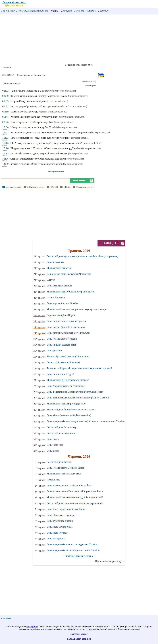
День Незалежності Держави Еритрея (66, 321)
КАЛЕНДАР (67, 11)
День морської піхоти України (62, 303)
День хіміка (53, 451)
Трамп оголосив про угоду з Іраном (29, 112)
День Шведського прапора (60, 515)
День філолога (54, 351)
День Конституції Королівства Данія (66, 509)
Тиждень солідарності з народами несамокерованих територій (79, 368)
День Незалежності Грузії (60, 374)
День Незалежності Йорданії (62, 339)
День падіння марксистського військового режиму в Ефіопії (78, 398)
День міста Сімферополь (60, 527)
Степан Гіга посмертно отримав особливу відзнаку (37, 159)
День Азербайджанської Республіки (65, 386)
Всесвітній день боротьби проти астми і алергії (71, 409)
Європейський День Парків (61, 315)
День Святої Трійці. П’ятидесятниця (66, 327)
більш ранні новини (56, 172)
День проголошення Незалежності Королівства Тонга (75, 491)
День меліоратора (56, 539)
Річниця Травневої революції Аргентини (68, 356)
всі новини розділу (89, 81)
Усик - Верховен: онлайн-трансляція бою (32, 122)
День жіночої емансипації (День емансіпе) (69, 415)
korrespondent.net (13, 187)
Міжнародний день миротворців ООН (67, 404)
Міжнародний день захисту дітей (64, 474)
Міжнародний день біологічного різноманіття (71, 292)
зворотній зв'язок (79, 634)
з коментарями (91, 86)
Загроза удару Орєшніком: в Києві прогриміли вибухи (39, 106)
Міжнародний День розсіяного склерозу (68, 380)
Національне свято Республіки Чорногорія (69, 274)
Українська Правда (84, 187)
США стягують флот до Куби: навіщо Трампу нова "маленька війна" (46, 143)
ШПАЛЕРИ (104, 11)
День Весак (53, 439)
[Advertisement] (79, 39)
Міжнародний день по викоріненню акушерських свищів (76, 309)
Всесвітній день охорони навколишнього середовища (75, 503)
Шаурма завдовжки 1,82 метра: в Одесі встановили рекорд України (45, 148)
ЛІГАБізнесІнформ (35, 187)
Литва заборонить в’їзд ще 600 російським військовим (39, 153)
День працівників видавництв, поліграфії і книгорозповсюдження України (86, 421)
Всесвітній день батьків (59, 462)
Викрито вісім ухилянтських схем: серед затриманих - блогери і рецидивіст (50, 133)
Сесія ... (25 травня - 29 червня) (63, 362)
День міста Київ (55, 445)
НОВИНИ (55, 11)
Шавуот (51, 280)
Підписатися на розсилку (110, 561)
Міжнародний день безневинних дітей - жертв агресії (75, 497)
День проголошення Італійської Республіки (69, 485)
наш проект (32, 627)
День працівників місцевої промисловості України (73, 550)
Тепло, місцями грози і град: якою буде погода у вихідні (40, 138)
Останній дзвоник (56, 297)
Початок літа (53, 480)
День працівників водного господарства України (72, 544)
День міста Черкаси (57, 533)
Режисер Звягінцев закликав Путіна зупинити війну (37, 117)
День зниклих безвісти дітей (61, 345)
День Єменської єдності (59, 286)
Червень (88, 556)
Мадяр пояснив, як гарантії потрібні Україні (33, 127)
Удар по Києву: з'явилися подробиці (29, 101)
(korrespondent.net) (66, 91)
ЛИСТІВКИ (91, 11)
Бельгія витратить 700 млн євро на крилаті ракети (36, 164)
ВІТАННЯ (79, 11)
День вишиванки (55, 262)
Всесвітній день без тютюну (61, 427)
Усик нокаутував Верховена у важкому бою (33, 91)
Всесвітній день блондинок (61, 433)
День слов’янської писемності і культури (68, 333)
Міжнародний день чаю (59, 268)
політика (6, 618)
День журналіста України (60, 521)
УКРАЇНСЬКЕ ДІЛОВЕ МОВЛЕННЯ (32, 11)
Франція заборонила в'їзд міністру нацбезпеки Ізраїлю (39, 96)
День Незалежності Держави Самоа (65, 468)
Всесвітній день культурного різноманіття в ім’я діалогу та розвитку (83, 256)
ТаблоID (53, 187)
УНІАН (67, 187)
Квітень (70, 556)
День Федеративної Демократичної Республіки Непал (75, 392)
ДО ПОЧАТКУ (8, 11)
